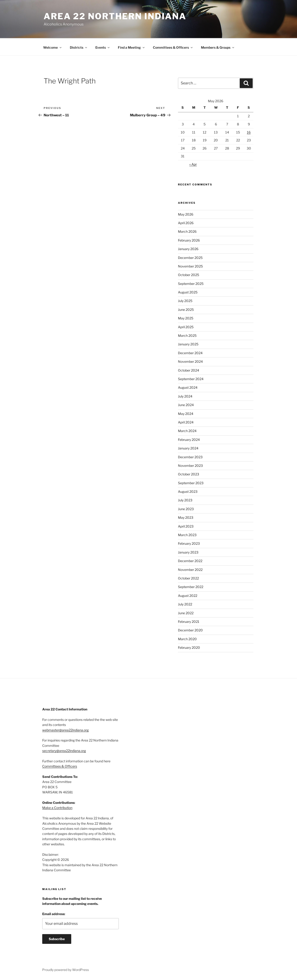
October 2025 (189, 274)
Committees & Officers (173, 47)
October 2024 (189, 370)
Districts (79, 47)
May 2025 (186, 317)
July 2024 (185, 396)
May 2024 (186, 413)
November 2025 (190, 266)
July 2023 (185, 499)
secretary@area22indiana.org (64, 750)
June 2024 (186, 404)
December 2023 (190, 456)
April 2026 (186, 222)
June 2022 (186, 612)
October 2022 (188, 577)
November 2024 (190, 361)
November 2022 (190, 569)
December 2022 (190, 560)
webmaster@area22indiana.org (65, 729)
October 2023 (189, 473)
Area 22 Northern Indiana (115, 16)
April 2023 (186, 526)
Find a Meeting (132, 47)
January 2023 (188, 552)
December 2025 (190, 257)
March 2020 (187, 638)
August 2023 (188, 491)
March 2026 (187, 231)
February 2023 (189, 543)
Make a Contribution (57, 807)
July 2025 (185, 300)
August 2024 (188, 387)
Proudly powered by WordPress (66, 969)
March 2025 (187, 335)
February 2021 (189, 621)
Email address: (54, 913)
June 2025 (186, 309)
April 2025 (186, 326)
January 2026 (188, 248)
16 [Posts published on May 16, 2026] (249, 132)
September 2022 (191, 586)
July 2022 (185, 603)
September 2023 (191, 482)
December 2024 (190, 352)
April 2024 (186, 422)
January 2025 (188, 343)
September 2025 (191, 283)
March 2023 (187, 534)
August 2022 (188, 595)
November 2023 (190, 465)
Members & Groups (218, 47)
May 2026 (186, 214)
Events (103, 47)
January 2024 (188, 447)
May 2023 (186, 517)
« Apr (193, 164)
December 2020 (190, 629)
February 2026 (189, 240)
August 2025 (188, 291)
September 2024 (191, 378)
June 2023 (186, 508)
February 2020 (189, 647)
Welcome (53, 47)
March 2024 (187, 430)
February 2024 (189, 439)
